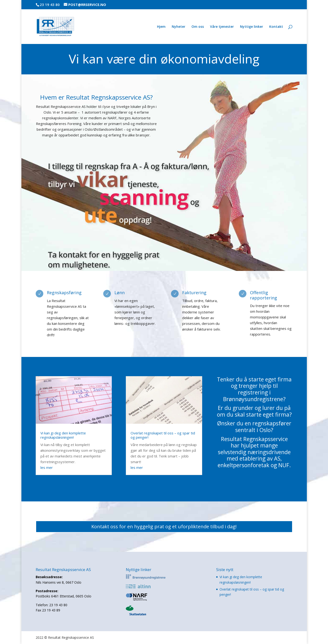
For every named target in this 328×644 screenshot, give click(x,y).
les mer (47, 467)
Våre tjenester (222, 27)
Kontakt (276, 27)
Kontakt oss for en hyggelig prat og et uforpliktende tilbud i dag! (164, 526)
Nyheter (179, 27)
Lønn (120, 293)
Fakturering (194, 293)
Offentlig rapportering (264, 295)
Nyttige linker (252, 27)
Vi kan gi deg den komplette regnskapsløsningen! (63, 435)
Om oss (198, 27)
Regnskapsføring (64, 293)
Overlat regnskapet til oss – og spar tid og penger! (163, 435)
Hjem (161, 27)
